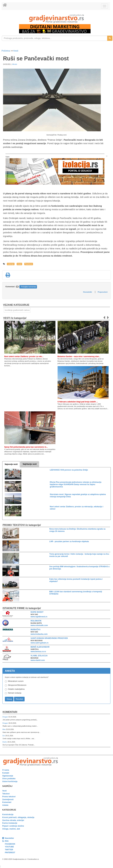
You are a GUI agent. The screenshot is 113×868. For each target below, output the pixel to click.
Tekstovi (6, 794)
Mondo (15, 64)
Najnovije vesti (11, 464)
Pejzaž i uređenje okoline (13, 826)
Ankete (5, 805)
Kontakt (6, 773)
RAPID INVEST (37, 612)
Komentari (10, 712)
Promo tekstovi (9, 797)
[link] (56, 19)
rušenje (11, 264)
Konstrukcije (8, 814)
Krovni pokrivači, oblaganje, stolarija (18, 817)
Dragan (5, 717)
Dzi (4, 736)
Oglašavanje (8, 776)
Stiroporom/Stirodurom (17, 685)
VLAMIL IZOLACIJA (39, 656)
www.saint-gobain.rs (39, 643)
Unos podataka (9, 779)
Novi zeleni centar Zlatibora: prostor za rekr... (24, 356)
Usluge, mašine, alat (11, 829)
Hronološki (87, 292)
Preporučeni (103, 292)
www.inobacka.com (39, 634)
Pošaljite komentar (29, 287)
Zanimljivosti (8, 800)
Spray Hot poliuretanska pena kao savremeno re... (26, 447)
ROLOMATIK (36, 621)
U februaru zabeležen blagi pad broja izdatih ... (78, 402)
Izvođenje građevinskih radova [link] (17, 310)
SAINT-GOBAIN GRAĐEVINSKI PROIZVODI (49, 638)
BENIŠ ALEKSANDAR (40, 647)
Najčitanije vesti (30, 464)
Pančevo (29, 264)
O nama (6, 770)
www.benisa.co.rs (38, 652)
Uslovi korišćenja (10, 781)
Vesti (16, 51)
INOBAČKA (36, 630)
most (19, 264)
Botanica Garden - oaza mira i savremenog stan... (79, 356)
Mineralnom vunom (16, 681)
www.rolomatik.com (39, 625)
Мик (4, 729)
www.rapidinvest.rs (39, 617)
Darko (5, 742)
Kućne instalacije (10, 823)
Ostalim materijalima (16, 689)
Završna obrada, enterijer (13, 820)
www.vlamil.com (38, 660)
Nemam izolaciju (15, 693)
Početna (6, 51)
